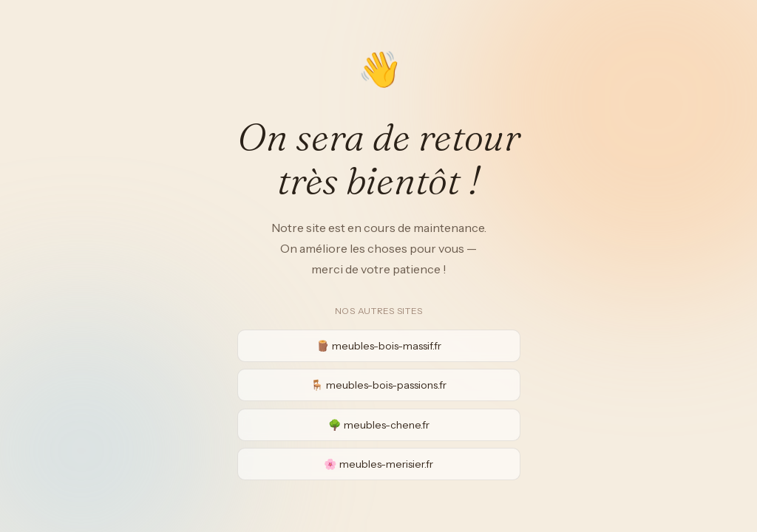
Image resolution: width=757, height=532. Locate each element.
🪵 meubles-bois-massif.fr (379, 346)
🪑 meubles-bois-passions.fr (378, 385)
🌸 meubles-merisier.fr (378, 464)
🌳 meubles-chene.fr (379, 425)
